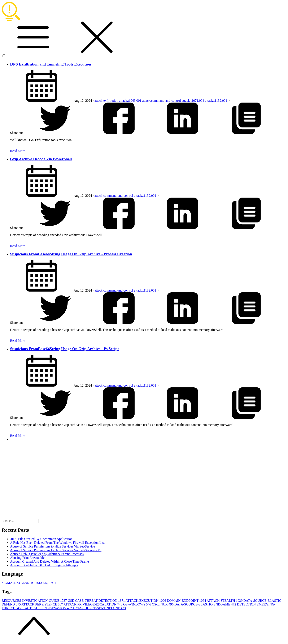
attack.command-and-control (162, 101)
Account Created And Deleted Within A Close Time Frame (49, 561)
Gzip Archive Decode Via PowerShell (41, 159)
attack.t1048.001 (131, 101)
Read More (18, 151)
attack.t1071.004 (193, 101)
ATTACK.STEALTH (225, 601)
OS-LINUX (163, 604)
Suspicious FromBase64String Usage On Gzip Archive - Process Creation (71, 254)
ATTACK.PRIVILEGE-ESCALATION (93, 604)
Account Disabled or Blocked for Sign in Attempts (44, 565)
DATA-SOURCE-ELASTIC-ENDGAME (206, 604)
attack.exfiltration (107, 101)
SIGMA (11, 583)
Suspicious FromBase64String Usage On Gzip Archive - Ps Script (64, 349)
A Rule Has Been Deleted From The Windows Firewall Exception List (57, 543)
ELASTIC (32, 583)
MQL (49, 583)
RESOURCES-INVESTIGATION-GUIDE (35, 601)
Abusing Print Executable (27, 558)
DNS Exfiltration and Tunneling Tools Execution (51, 64)
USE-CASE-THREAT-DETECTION (97, 601)
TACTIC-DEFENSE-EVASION (48, 608)
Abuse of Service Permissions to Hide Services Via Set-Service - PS (56, 550)
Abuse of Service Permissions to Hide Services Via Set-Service (53, 546)
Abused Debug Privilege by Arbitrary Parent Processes (47, 554)
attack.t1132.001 (217, 101)
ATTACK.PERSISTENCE (42, 604)
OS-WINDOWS (138, 604)
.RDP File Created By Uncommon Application (41, 539)
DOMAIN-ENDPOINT (187, 601)
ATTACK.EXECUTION (146, 601)
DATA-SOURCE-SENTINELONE (99, 608)
